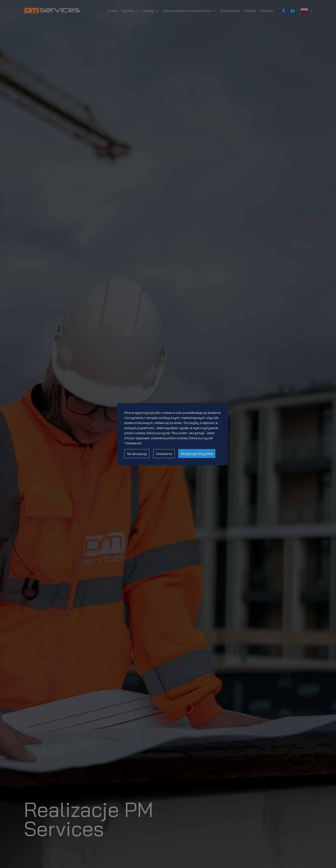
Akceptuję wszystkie (197, 453)
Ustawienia (164, 454)
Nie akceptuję (137, 454)
